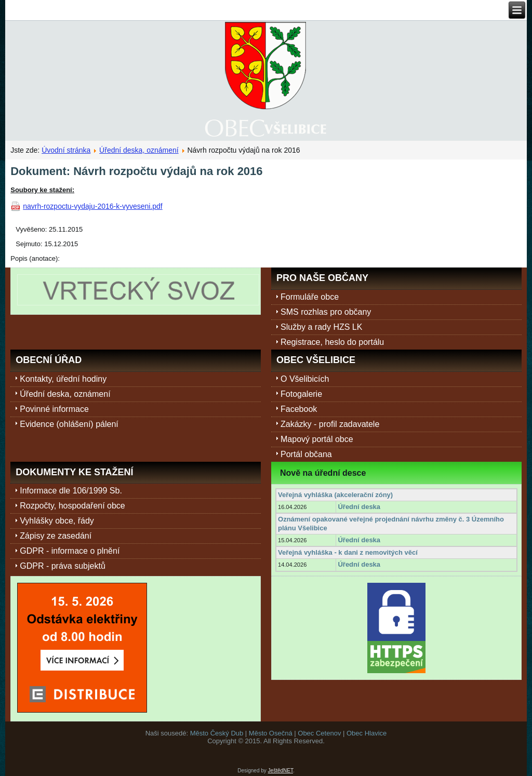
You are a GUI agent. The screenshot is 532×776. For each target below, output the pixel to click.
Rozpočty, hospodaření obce (72, 506)
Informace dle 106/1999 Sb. (71, 491)
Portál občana (306, 454)
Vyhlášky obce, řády (57, 521)
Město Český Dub (217, 733)
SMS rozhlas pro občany (326, 312)
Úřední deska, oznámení (139, 150)
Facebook (299, 409)
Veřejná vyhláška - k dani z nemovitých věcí (348, 552)
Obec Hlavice (367, 733)
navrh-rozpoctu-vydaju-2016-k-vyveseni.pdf (92, 206)
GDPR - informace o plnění (70, 551)
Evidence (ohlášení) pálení (69, 424)
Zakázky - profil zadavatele (330, 424)
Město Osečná (271, 733)
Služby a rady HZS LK (321, 327)
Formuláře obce (310, 297)
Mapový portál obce (317, 439)
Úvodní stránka (66, 150)
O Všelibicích (305, 379)
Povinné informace (54, 409)
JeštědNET (281, 771)
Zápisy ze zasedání (56, 536)
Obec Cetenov (319, 733)
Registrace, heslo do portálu (332, 342)
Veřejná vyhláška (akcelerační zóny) (335, 495)
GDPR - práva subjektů (63, 566)
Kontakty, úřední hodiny (63, 379)
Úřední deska (359, 507)
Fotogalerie (301, 394)
